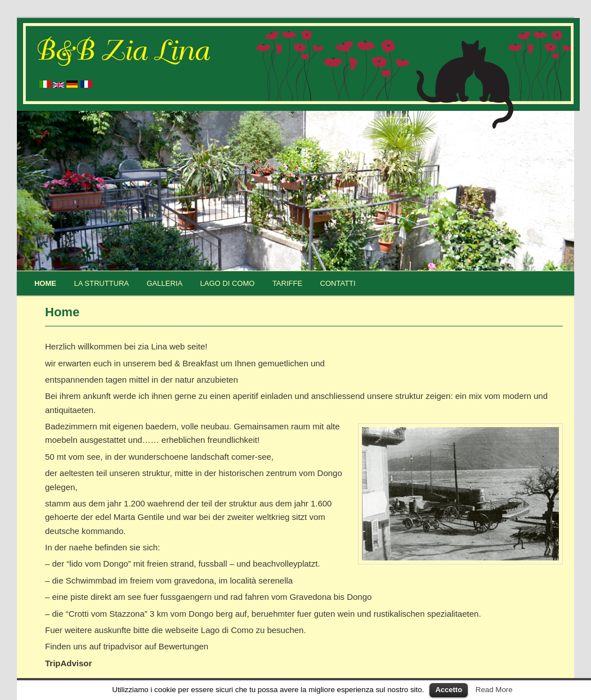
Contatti (338, 283)
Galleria (165, 283)
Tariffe (287, 283)
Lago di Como (228, 283)
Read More (494, 690)
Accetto (449, 690)
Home (45, 283)
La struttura (101, 283)
